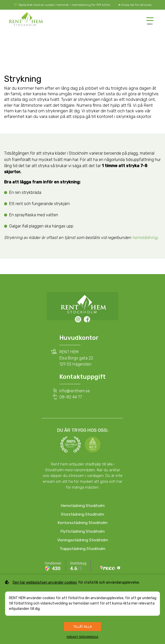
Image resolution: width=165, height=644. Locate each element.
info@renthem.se (75, 391)
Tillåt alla (83, 627)
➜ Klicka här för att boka (135, 5)
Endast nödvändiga (82, 637)
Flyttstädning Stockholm (82, 531)
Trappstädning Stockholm (82, 549)
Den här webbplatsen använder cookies (45, 582)
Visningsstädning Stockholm (83, 540)
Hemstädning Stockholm (83, 506)
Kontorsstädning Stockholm (82, 523)
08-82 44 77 (71, 397)
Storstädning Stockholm (82, 514)
